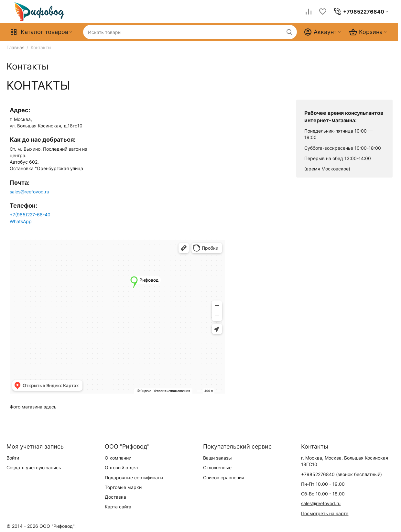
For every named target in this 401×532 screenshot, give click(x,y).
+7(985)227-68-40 (30, 215)
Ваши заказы (217, 458)
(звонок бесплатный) (341, 474)
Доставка (115, 497)
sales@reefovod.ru (29, 192)
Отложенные (217, 467)
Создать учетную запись (34, 467)
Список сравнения (224, 478)
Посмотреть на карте (325, 513)
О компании (118, 458)
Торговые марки (123, 487)
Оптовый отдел (121, 467)
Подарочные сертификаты (134, 478)
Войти (13, 458)
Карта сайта (118, 507)
